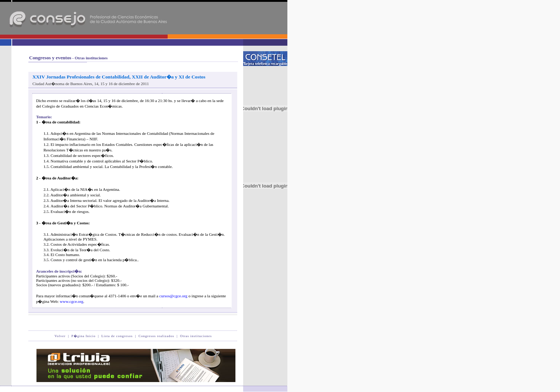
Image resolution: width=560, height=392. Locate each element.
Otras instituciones (196, 336)
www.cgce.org (71, 301)
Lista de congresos (117, 336)
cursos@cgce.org (173, 296)
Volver (60, 336)
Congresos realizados (156, 336)
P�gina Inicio (84, 336)
